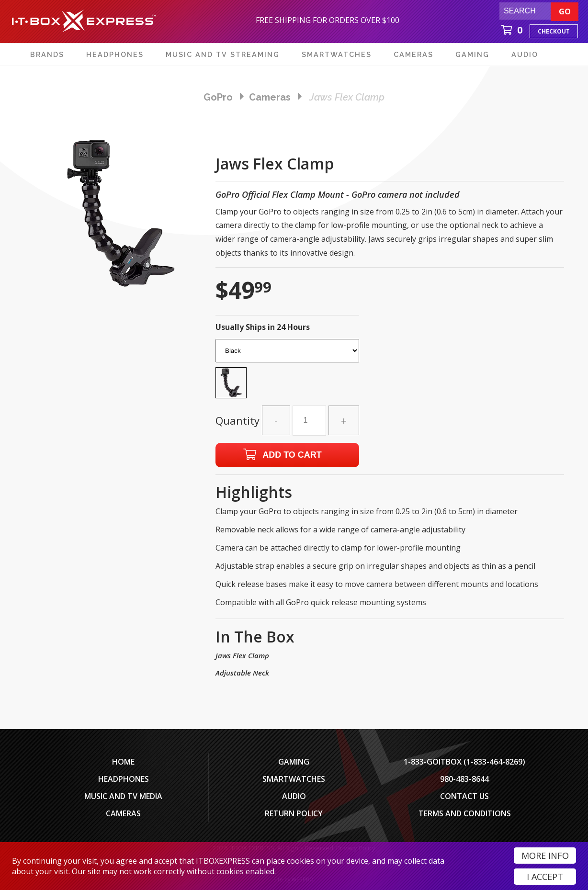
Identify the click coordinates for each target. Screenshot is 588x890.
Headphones (124, 779)
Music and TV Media (123, 796)
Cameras (123, 813)
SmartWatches (294, 779)
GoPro (218, 97)
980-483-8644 (464, 779)
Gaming (294, 762)
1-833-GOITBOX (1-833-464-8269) (464, 762)
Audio (294, 796)
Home (123, 762)
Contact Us (464, 796)
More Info (545, 856)
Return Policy (294, 813)
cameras (270, 97)
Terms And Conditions (465, 813)
